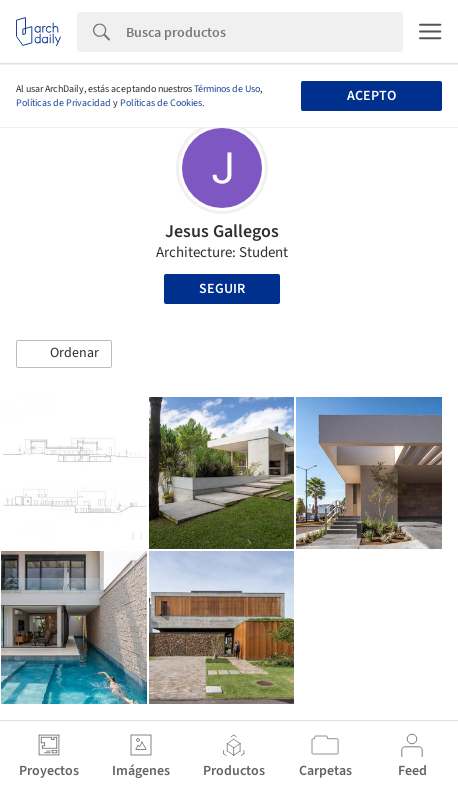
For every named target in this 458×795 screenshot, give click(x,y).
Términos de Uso (227, 89)
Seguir (222, 289)
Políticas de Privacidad (63, 103)
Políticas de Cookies (161, 103)
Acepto (371, 96)
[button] (64, 354)
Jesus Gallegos (222, 231)
